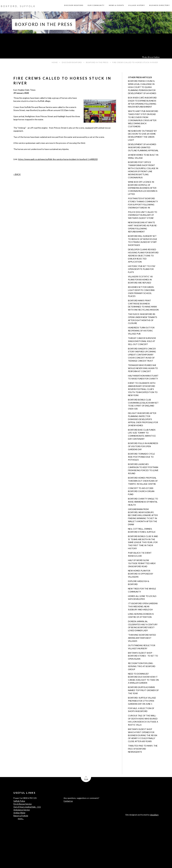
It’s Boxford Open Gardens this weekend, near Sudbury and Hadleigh (143, 606)
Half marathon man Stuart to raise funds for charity (143, 377)
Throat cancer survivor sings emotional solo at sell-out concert (142, 341)
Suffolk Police (19, 801)
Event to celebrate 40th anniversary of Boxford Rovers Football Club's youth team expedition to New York (143, 389)
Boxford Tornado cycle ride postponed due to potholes (141, 457)
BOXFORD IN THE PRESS (97, 62)
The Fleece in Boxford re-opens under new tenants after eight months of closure (143, 319)
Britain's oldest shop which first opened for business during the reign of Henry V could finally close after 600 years (143, 735)
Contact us (68, 801)
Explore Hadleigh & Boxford (139, 583)
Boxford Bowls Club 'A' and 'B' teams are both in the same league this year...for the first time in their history (143, 542)
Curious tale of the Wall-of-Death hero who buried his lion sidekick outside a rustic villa (143, 720)
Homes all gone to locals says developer (142, 598)
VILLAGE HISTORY (137, 5)
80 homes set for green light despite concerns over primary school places (141, 292)
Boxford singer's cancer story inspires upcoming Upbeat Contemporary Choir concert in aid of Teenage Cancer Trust (142, 355)
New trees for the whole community (142, 590)
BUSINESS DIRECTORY (160, 5)
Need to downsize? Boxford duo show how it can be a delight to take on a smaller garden (143, 678)
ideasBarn (154, 815)
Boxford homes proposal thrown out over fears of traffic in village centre (143, 481)
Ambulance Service (22, 810)
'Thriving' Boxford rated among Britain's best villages (142, 638)
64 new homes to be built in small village (143, 156)
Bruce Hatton (154, 57)
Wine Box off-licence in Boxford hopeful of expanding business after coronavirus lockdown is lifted (143, 188)
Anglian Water (19, 813)
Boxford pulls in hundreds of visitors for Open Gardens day (143, 446)
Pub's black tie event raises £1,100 (140, 554)
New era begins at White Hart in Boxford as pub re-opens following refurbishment (143, 227)
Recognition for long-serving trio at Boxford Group (142, 666)
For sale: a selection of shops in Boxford (141, 710)
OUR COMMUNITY (96, 5)
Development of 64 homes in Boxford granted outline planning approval (143, 147)
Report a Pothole (21, 816)
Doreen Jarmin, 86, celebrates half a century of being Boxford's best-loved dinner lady (143, 626)
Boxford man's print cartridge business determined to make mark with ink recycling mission (143, 305)
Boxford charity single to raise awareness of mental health (143, 502)
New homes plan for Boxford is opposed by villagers (141, 574)
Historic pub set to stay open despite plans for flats (142, 269)
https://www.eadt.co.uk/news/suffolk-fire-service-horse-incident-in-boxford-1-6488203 (58, 159)
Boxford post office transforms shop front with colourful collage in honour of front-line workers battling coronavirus (143, 170)
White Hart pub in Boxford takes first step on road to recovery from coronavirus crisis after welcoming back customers (143, 119)
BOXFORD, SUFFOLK (18, 6)
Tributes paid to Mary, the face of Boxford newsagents (143, 749)
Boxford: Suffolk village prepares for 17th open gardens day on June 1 (142, 701)
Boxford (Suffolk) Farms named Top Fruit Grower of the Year (143, 690)
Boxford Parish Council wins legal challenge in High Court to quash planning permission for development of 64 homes (142, 87)
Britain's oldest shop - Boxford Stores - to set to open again (143, 656)
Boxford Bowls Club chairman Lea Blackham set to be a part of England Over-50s (143, 404)
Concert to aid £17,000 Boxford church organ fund (141, 491)
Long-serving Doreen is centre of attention (141, 615)
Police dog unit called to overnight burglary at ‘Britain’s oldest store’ (143, 215)
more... (21, 819)
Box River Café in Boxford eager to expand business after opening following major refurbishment (142, 102)
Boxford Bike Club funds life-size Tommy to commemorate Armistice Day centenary (142, 434)
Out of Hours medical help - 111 (27, 807)
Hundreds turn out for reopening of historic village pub (141, 331)
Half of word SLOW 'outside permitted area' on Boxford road (142, 563)
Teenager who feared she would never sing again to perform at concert (143, 368)
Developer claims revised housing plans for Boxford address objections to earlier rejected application (143, 256)
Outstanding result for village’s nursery (142, 647)
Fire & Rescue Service (23, 804)
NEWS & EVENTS (116, 5)
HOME (55, 62)
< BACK (17, 174)
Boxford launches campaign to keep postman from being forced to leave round (143, 469)
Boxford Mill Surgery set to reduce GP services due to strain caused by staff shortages (143, 241)
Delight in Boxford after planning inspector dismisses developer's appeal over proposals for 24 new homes (143, 419)
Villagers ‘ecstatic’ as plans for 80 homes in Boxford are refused (140, 280)
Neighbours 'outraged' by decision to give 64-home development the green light (142, 135)
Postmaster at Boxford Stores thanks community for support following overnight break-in (143, 203)
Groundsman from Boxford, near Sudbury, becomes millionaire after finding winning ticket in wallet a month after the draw (143, 517)
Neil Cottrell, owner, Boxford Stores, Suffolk (142, 530)
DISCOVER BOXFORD (74, 5)
